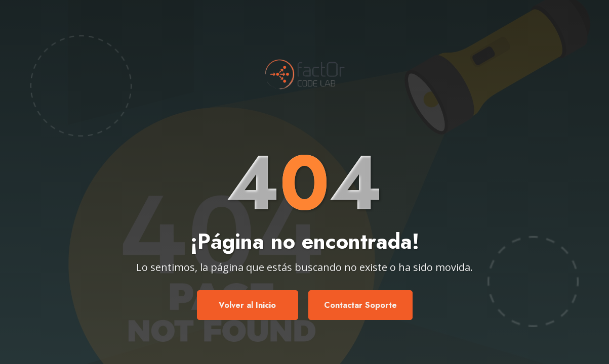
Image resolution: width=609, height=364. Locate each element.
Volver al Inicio (247, 305)
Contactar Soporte (360, 305)
